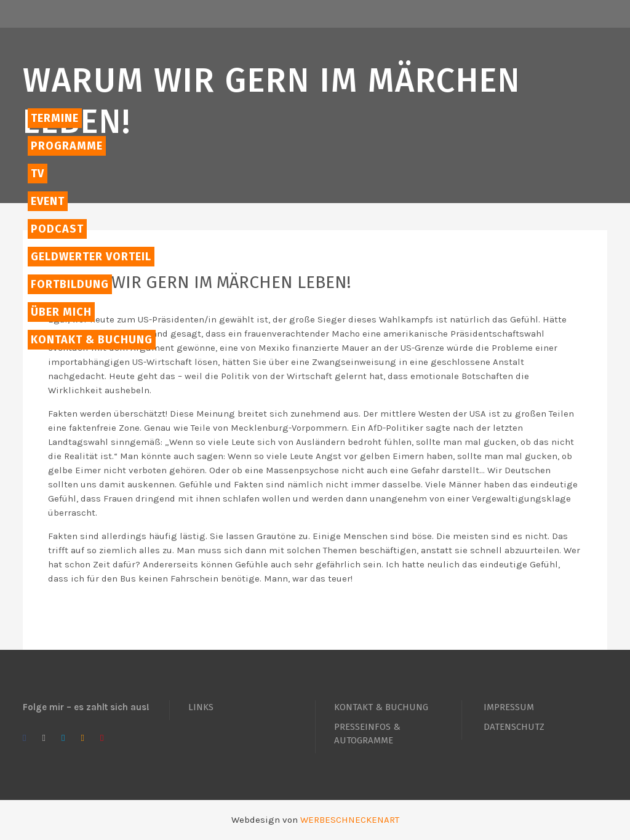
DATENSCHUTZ (514, 727)
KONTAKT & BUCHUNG (381, 707)
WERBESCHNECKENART (350, 820)
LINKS (201, 707)
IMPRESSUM (509, 707)
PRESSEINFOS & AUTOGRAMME (367, 734)
